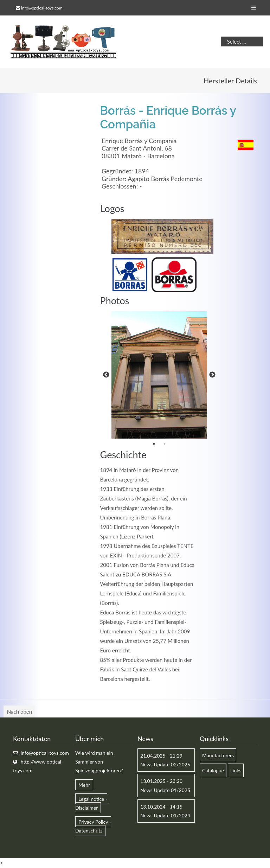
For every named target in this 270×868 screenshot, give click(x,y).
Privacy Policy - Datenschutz (93, 826)
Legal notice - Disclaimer (91, 803)
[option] (159, 375)
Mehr (84, 785)
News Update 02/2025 (165, 764)
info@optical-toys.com (42, 8)
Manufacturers (218, 755)
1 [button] (154, 444)
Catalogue (213, 770)
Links (236, 770)
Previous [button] (106, 375)
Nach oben (20, 711)
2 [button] (165, 444)
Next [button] (212, 375)
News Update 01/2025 (165, 790)
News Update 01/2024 (165, 815)
